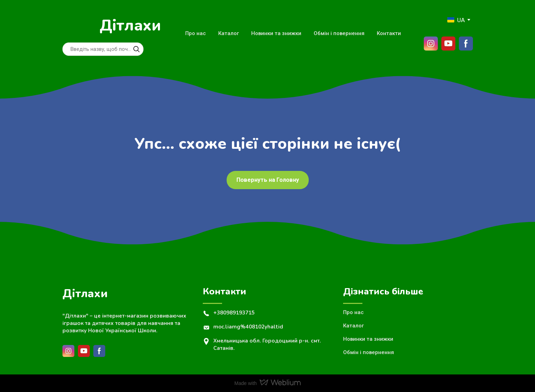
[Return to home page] (78, 26)
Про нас (196, 33)
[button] (136, 49)
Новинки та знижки (276, 33)
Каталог (229, 33)
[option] (456, 20)
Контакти (389, 33)
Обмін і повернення (339, 33)
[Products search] (103, 49)
